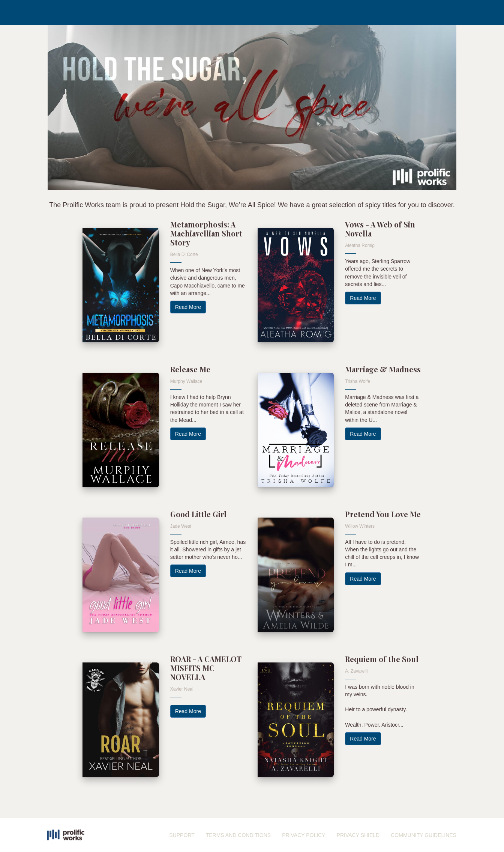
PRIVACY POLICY (304, 835)
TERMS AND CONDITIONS (238, 835)
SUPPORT (182, 835)
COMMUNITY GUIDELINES (424, 835)
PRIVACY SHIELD (358, 835)
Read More (188, 307)
